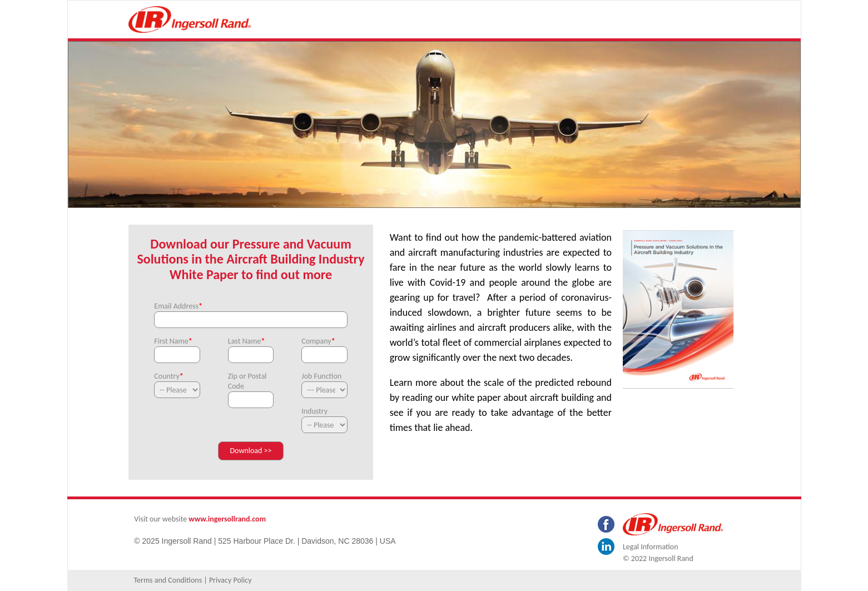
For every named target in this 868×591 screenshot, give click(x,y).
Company (318, 341)
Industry (314, 411)
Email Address (178, 306)
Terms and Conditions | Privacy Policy (192, 580)
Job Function (321, 376)
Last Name (247, 341)
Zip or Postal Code (247, 381)
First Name (173, 341)
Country (168, 376)
